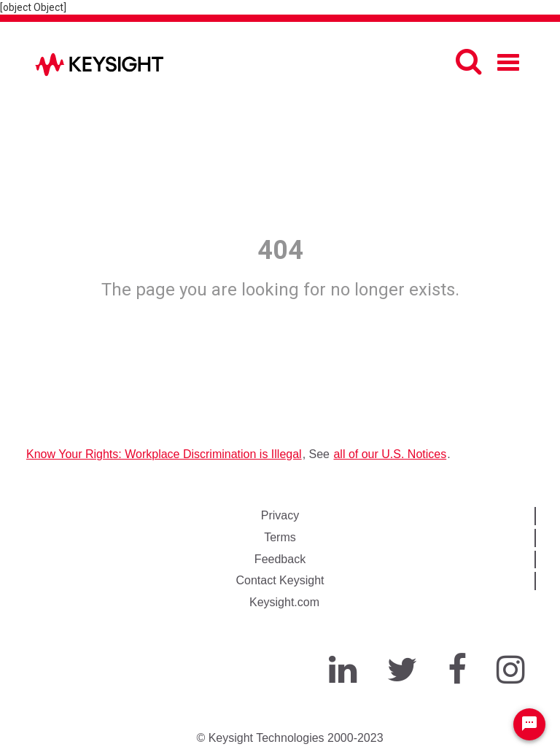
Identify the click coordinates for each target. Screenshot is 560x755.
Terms (280, 537)
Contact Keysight (280, 580)
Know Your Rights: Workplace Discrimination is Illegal (164, 454)
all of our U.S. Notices (390, 454)
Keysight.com (284, 602)
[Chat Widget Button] (529, 724)
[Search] (468, 61)
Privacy (280, 515)
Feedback (280, 559)
